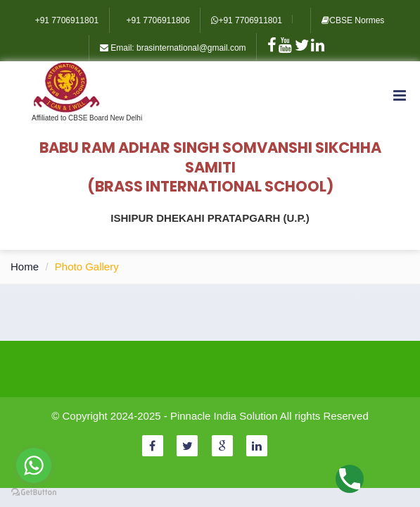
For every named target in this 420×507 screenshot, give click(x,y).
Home (25, 267)
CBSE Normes (353, 20)
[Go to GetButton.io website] (34, 493)
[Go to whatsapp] (34, 465)
